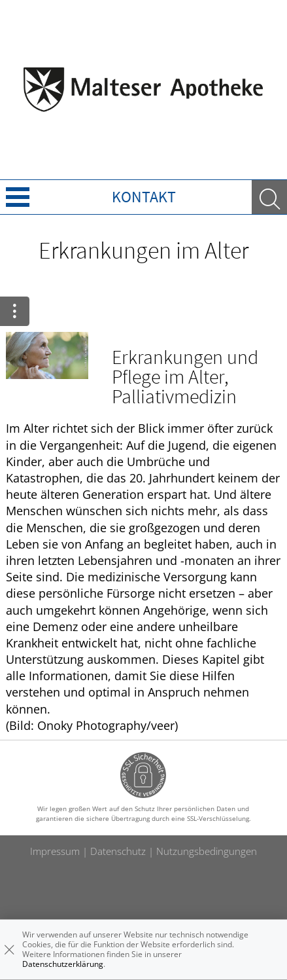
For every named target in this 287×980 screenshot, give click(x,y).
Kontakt (144, 197)
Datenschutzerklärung (63, 964)
